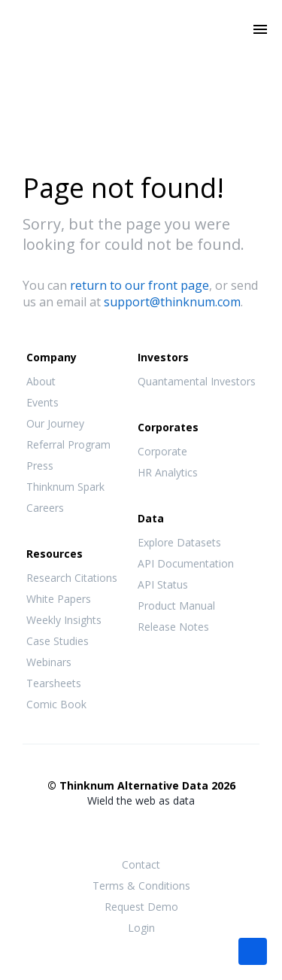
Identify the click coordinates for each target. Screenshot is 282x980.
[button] (253, 950)
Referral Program (68, 444)
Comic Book (56, 704)
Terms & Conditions (141, 886)
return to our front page (139, 285)
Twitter (141, 829)
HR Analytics (168, 472)
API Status (163, 584)
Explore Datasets (179, 542)
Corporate (162, 451)
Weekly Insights (64, 620)
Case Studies (58, 641)
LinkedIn (171, 830)
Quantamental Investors (197, 381)
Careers (45, 508)
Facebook (111, 830)
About (41, 381)
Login (141, 928)
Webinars (49, 662)
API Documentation (186, 563)
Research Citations (72, 578)
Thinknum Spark (65, 487)
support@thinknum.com (172, 302)
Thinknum (141, 50)
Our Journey (55, 423)
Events (42, 402)
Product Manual (176, 606)
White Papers (59, 599)
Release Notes (173, 627)
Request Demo (141, 907)
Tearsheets (54, 683)
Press (40, 466)
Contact (141, 864)
